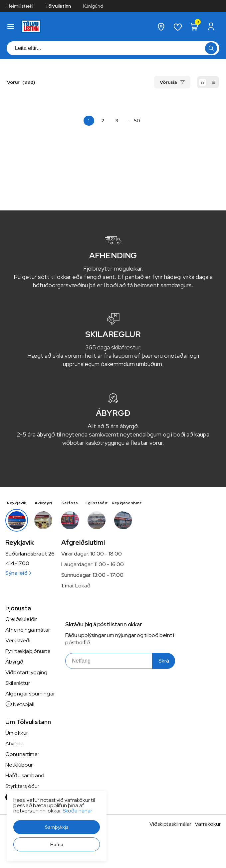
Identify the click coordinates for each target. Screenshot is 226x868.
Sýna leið (18, 573)
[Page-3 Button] (117, 121)
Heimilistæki (20, 6)
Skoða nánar (77, 811)
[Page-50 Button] (137, 121)
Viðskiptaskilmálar (170, 824)
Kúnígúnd (93, 6)
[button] (57, 827)
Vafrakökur (208, 824)
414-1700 (17, 563)
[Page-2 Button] (103, 121)
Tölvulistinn (58, 6)
